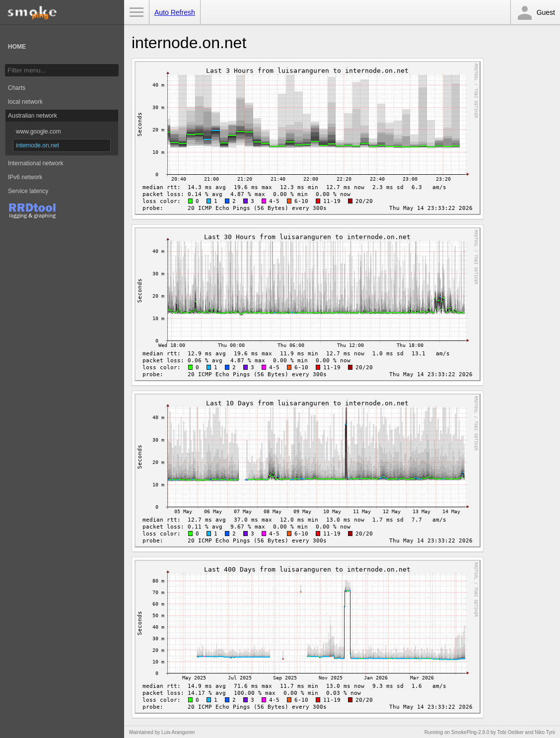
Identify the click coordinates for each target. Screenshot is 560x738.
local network (25, 102)
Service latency (28, 191)
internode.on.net (37, 145)
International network (35, 163)
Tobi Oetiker (510, 732)
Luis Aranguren (178, 732)
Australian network (33, 116)
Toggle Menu (137, 12)
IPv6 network (25, 177)
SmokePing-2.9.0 (470, 732)
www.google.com (38, 132)
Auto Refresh (175, 12)
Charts (17, 88)
